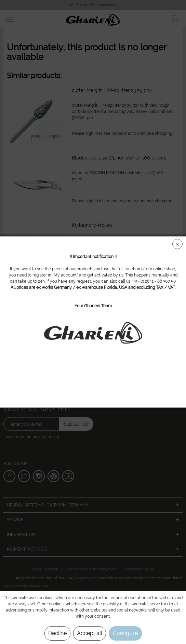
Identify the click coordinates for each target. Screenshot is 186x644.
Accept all (90, 633)
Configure (125, 633)
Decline (57, 633)
